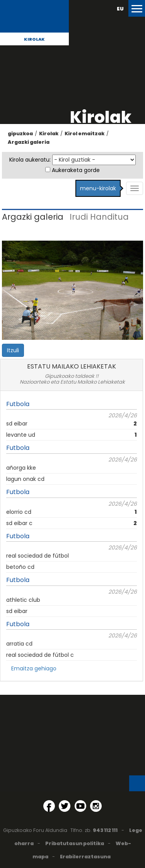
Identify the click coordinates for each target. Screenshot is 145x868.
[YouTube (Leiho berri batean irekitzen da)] (80, 806)
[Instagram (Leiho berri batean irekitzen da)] (96, 806)
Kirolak (34, 39)
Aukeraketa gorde (76, 170)
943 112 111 (105, 830)
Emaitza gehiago (34, 668)
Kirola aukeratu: (30, 160)
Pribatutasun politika (75, 843)
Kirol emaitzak (84, 133)
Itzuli (13, 350)
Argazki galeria (29, 142)
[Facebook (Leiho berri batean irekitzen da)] (49, 806)
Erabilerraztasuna (85, 857)
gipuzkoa (20, 133)
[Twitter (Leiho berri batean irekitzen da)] (65, 806)
